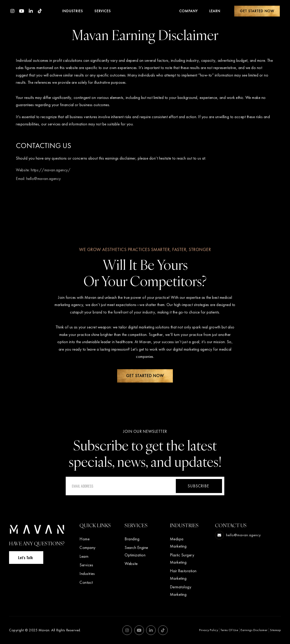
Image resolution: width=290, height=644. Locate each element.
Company (188, 11)
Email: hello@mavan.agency (38, 178)
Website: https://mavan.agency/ (43, 170)
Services (103, 11)
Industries (72, 11)
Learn (215, 11)
